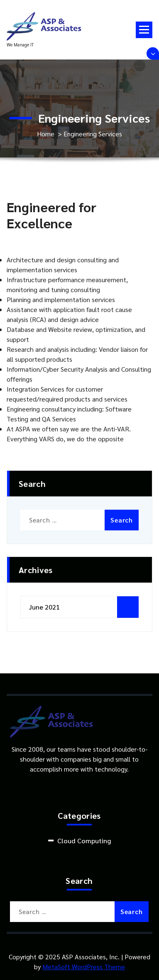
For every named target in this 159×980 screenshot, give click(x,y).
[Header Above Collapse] (153, 53)
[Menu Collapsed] (144, 30)
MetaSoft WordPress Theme (84, 967)
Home (46, 134)
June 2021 (44, 607)
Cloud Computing (84, 841)
